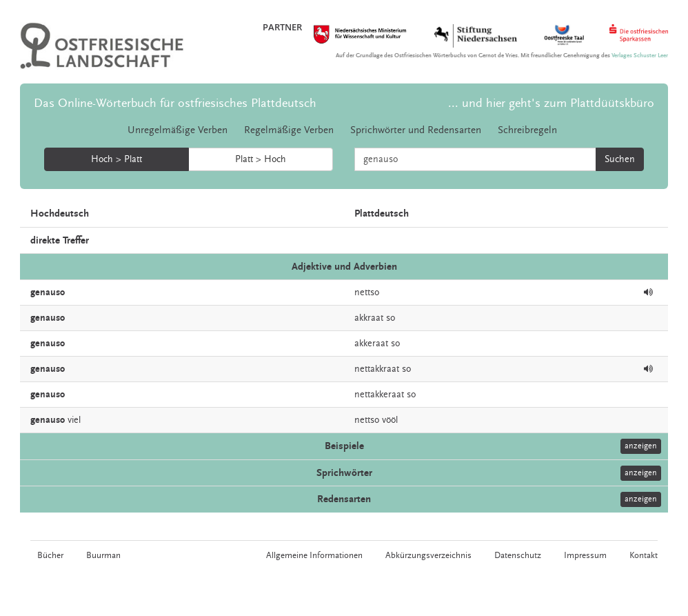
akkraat (369, 318)
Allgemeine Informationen (314, 555)
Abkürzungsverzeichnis (428, 555)
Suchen (620, 159)
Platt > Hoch (261, 159)
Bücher (50, 555)
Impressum (585, 555)
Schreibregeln (527, 130)
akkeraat (371, 344)
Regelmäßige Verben (289, 130)
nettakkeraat (379, 395)
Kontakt (644, 555)
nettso (367, 292)
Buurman (103, 555)
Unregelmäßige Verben (178, 130)
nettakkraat (377, 369)
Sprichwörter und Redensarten (416, 130)
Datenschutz (518, 555)
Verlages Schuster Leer (640, 56)
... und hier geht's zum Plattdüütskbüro (551, 103)
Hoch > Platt (117, 159)
